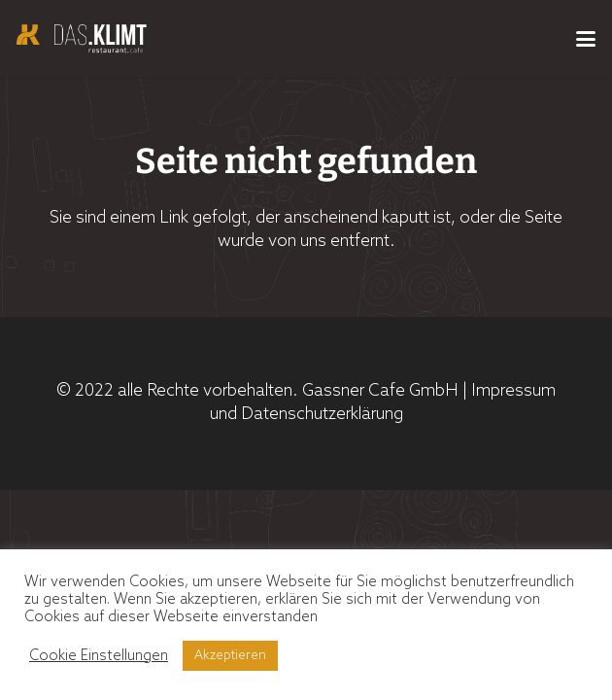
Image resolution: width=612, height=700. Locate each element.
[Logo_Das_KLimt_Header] (82, 39)
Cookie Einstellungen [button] (99, 656)
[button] (585, 39)
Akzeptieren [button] (230, 656)
